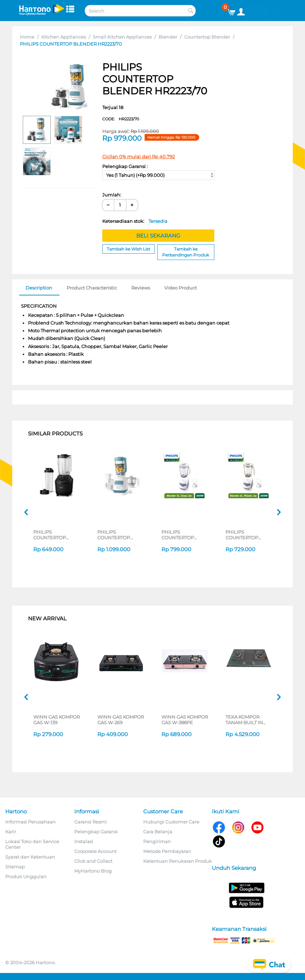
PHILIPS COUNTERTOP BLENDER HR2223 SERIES (118, 535)
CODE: (121, 119)
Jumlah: (112, 195)
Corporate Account (95, 851)
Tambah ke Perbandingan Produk (186, 252)
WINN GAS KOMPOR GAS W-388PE (185, 720)
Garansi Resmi (91, 822)
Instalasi (84, 841)
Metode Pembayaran (167, 851)
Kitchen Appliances (64, 37)
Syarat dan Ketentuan (30, 857)
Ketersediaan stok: (135, 221)
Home (27, 37)
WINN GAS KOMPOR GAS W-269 (121, 720)
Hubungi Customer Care (171, 822)
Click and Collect (93, 861)
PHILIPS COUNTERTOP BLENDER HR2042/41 (50, 535)
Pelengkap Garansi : (125, 166)
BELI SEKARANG (158, 236)
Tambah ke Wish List (129, 249)
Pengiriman (157, 841)
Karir (11, 832)
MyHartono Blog (93, 871)
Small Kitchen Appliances (122, 37)
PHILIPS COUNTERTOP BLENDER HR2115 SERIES (245, 535)
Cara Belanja (158, 832)
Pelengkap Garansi (96, 832)
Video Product (181, 288)
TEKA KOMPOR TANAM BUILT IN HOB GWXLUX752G (248, 720)
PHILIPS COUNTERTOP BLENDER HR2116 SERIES (182, 535)
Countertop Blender (207, 37)
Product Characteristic (92, 288)
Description (39, 288)
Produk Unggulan (26, 876)
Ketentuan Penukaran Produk (178, 861)
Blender (168, 37)
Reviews (141, 288)
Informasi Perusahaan (30, 822)
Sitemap (15, 867)
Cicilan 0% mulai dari (138, 156)
